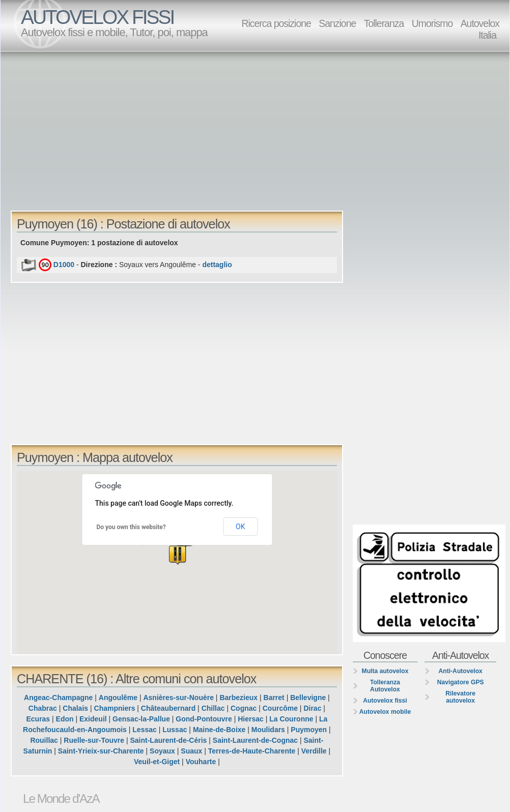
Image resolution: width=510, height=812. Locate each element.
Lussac (175, 730)
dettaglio (217, 265)
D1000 (64, 265)
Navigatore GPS (461, 682)
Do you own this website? (131, 527)
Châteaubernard (168, 708)
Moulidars (268, 730)
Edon (65, 719)
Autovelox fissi (385, 701)
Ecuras (38, 719)
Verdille (314, 751)
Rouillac (44, 740)
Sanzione (337, 23)
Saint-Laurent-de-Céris (168, 740)
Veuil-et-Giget (157, 762)
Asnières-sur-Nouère (178, 698)
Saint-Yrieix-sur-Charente (101, 751)
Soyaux (162, 751)
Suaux (191, 751)
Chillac (213, 708)
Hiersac (251, 719)
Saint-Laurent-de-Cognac (255, 740)
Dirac (312, 708)
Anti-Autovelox (460, 671)
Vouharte (201, 762)
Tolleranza (384, 23)
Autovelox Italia (480, 29)
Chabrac (43, 708)
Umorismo (432, 23)
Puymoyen (309, 730)
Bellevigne (308, 698)
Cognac (244, 708)
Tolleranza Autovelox (385, 686)
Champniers (115, 708)
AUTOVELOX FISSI (97, 17)
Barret (274, 698)
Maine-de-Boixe (219, 730)
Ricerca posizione (276, 23)
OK (240, 527)
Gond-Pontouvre (204, 719)
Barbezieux (238, 698)
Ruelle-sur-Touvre (94, 740)
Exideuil (93, 719)
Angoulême (118, 698)
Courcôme (280, 708)
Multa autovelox (385, 671)
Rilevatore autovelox (460, 697)
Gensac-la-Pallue (141, 719)
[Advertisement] (147, 130)
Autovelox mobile (385, 712)
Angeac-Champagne (58, 698)
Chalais (75, 708)
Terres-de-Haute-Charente (252, 751)
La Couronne (291, 719)
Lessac (144, 730)
